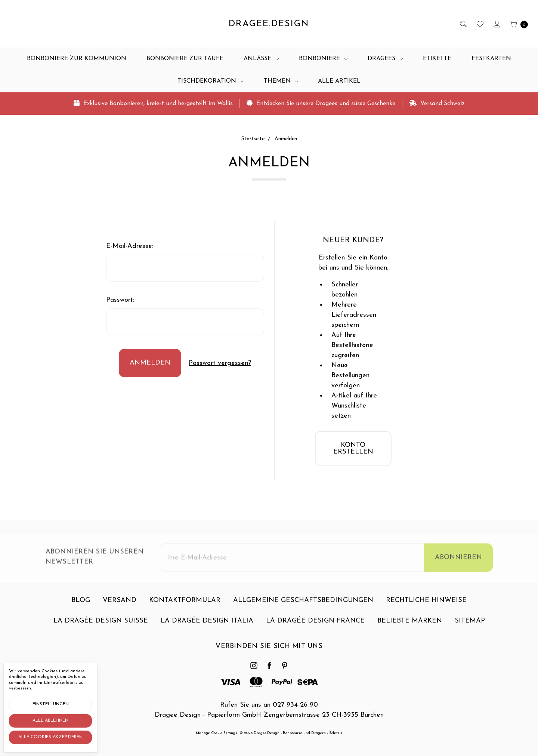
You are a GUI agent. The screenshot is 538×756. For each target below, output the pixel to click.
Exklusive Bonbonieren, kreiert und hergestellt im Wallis (153, 103)
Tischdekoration (211, 81)
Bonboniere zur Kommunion (77, 59)
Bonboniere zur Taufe (185, 59)
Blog (81, 604)
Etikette (437, 59)
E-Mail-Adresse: (130, 246)
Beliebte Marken (410, 625)
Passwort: (120, 300)
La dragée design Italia (207, 625)
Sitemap (470, 625)
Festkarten (491, 59)
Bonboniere (323, 59)
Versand (120, 604)
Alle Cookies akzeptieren (50, 737)
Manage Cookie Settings (217, 733)
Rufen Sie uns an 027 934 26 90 (269, 705)
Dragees (385, 59)
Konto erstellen (353, 448)
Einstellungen (51, 704)
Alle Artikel (339, 81)
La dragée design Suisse (101, 625)
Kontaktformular (185, 604)
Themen (281, 81)
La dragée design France (315, 625)
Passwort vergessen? (220, 363)
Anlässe (261, 59)
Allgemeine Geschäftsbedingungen (303, 604)
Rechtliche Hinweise (426, 604)
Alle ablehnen (50, 720)
